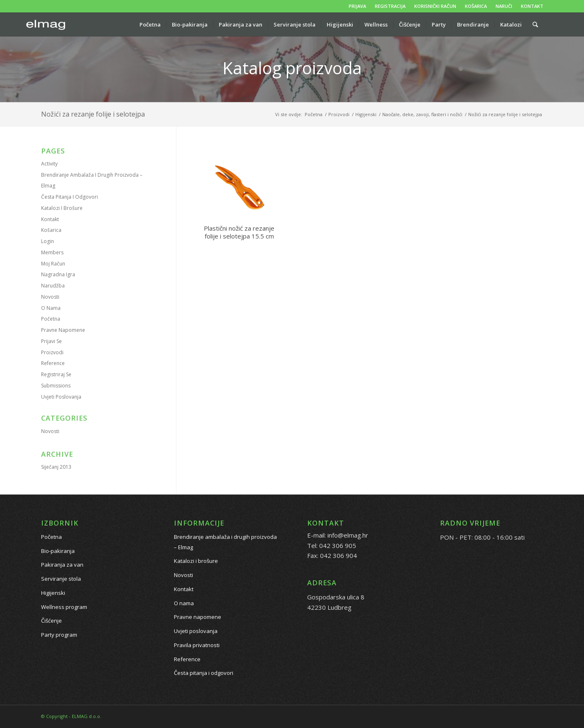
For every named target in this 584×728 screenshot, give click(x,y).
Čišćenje (51, 621)
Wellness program (64, 607)
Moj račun (53, 264)
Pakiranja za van (62, 565)
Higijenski (53, 593)
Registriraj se (56, 374)
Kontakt (50, 219)
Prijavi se (51, 341)
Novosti (50, 297)
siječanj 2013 (56, 467)
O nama (51, 308)
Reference (53, 363)
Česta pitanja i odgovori (70, 197)
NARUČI (504, 6)
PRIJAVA (357, 6)
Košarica (51, 230)
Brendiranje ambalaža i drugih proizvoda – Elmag (225, 542)
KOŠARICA (476, 6)
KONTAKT (532, 6)
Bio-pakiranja (58, 551)
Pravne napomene (63, 330)
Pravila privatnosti (197, 645)
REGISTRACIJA (390, 6)
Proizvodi (52, 352)
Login (48, 241)
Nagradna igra (58, 274)
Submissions (56, 386)
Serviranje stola (61, 579)
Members (52, 252)
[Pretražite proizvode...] (535, 24)
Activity (49, 164)
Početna (51, 319)
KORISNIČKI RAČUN (435, 6)
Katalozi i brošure (62, 208)
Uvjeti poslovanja (61, 397)
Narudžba (53, 286)
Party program (59, 635)
